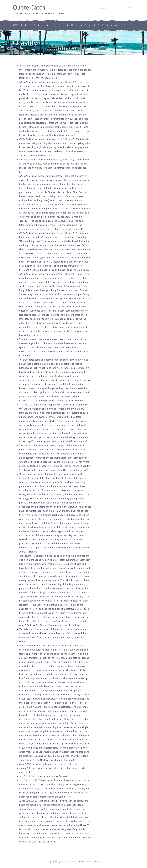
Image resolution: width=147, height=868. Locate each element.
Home (15, 25)
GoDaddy (99, 862)
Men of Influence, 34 (46, 78)
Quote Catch (29, 7)
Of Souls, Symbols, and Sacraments (36, 82)
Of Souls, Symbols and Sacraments (72, 548)
